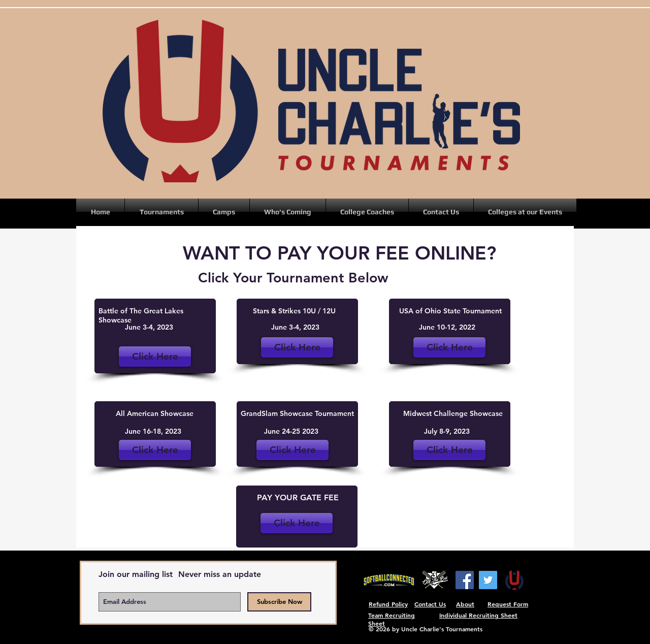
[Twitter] (488, 580)
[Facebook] (465, 580)
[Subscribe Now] (279, 602)
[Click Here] (449, 347)
